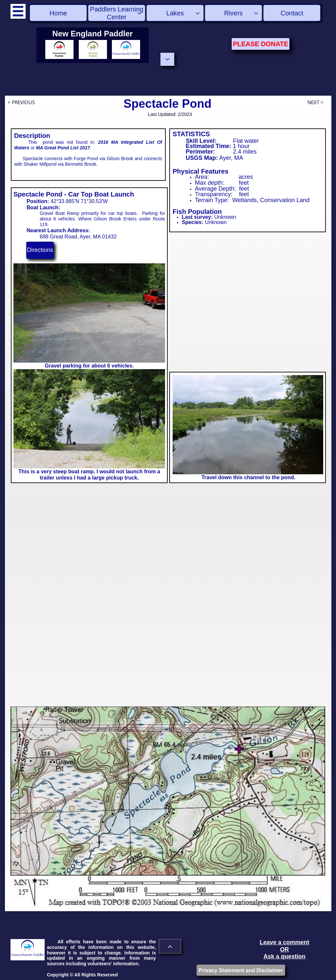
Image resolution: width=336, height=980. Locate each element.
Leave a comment (284, 942)
